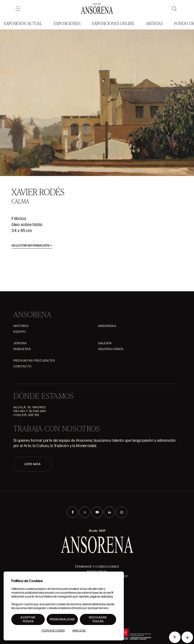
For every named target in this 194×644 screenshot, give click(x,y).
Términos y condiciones (97, 567)
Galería (105, 343)
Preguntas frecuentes (34, 361)
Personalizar (62, 619)
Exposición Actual (23, 23)
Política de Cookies (53, 631)
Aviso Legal (79, 631)
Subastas (22, 349)
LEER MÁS (33, 464)
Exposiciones (67, 23)
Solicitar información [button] (32, 246)
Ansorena (107, 326)
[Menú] (18, 9)
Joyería (20, 343)
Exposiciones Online (113, 23)
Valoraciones (111, 349)
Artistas (154, 23)
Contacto (22, 366)
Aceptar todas (28, 619)
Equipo (20, 332)
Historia (21, 326)
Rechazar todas (98, 619)
